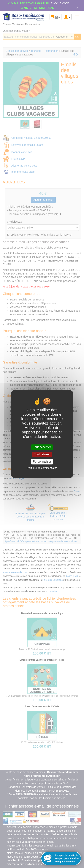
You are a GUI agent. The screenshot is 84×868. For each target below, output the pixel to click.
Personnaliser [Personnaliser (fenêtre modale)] (42, 462)
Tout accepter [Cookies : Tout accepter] (42, 447)
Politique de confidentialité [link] (42, 468)
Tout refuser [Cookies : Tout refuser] (42, 454)
